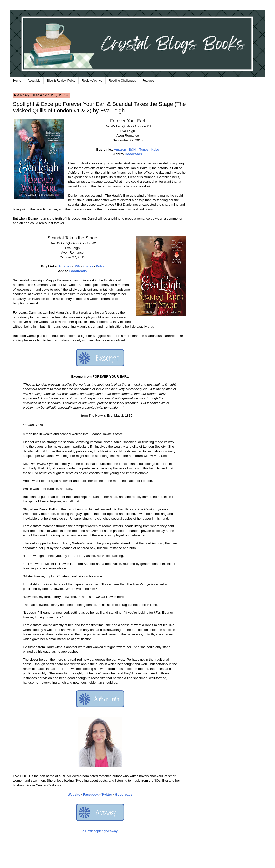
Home (17, 81)
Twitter (107, 794)
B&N (132, 149)
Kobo (155, 149)
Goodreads (133, 154)
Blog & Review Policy (61, 81)
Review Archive (92, 81)
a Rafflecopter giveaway (100, 831)
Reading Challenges (122, 81)
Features (148, 81)
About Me (34, 81)
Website (74, 794)
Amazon (120, 149)
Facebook (91, 794)
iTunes (144, 149)
